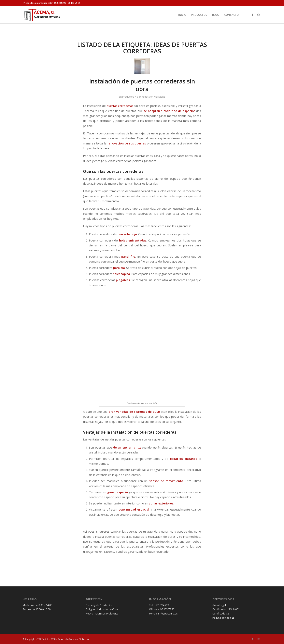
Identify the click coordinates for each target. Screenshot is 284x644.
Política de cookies (223, 618)
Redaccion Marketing (153, 97)
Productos (128, 97)
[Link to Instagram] (258, 15)
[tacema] (42, 15)
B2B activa (84, 639)
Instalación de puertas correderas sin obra (142, 85)
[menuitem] (182, 15)
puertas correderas (120, 106)
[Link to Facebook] (252, 15)
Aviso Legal (219, 605)
